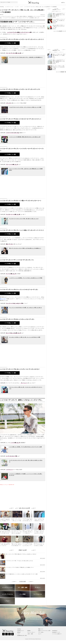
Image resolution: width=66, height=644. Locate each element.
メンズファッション (9, 7)
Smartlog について (21, 631)
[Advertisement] (11, 495)
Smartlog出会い (55, 631)
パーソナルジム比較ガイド (57, 634)
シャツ (21, 7)
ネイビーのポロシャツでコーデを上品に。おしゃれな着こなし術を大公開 (59, 21)
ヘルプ (18, 634)
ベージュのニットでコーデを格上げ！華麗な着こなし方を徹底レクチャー (20, 567)
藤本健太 (2, 15)
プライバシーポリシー (31, 632)
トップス (17, 7)
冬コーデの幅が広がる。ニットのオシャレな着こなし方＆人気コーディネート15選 (22, 574)
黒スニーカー (3, 299)
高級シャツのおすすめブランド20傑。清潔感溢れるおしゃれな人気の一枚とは (59, 15)
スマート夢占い (41, 632)
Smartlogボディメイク (56, 632)
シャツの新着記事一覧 (61, 72)
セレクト (40, 634)
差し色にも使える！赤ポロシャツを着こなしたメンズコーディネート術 (59, 26)
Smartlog (2, 7)
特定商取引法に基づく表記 (22, 635)
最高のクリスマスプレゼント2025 (44, 631)
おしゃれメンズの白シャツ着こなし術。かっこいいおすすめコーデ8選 (59, 67)
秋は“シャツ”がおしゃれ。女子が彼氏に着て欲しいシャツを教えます (59, 55)
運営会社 (19, 632)
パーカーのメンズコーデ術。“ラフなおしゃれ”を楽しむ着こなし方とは (19, 561)
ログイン (63, 3)
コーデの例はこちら (9, 43)
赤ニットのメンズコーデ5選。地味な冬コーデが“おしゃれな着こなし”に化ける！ (21, 554)
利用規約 (29, 631)
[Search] (16, 2)
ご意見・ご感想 (30, 634)
